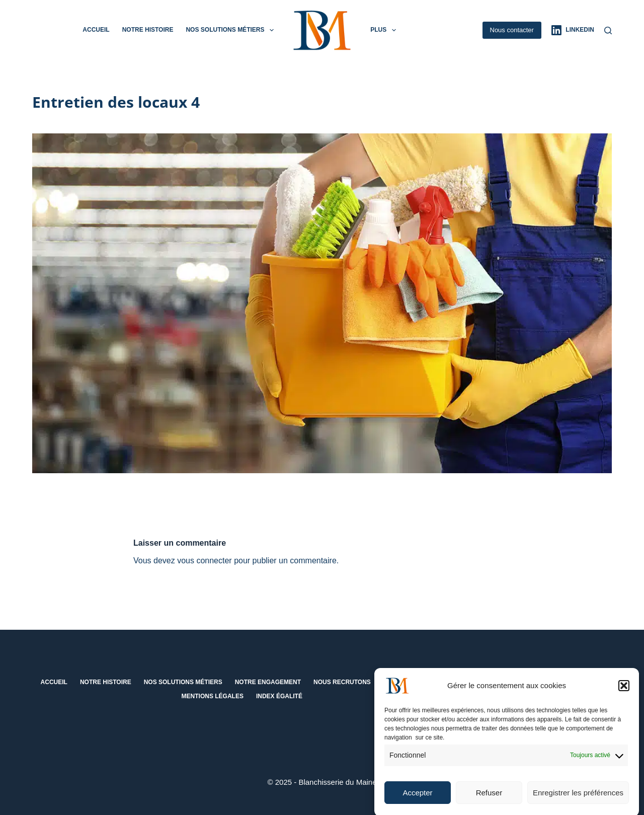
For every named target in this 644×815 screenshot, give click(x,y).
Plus (385, 30)
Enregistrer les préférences (578, 799)
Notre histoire (148, 30)
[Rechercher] (608, 30)
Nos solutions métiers (231, 30)
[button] (624, 692)
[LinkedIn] (573, 30)
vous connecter (205, 561)
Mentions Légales (213, 696)
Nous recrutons (342, 682)
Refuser (489, 799)
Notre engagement (268, 682)
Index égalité (279, 696)
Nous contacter (512, 30)
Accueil (96, 30)
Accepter (417, 799)
